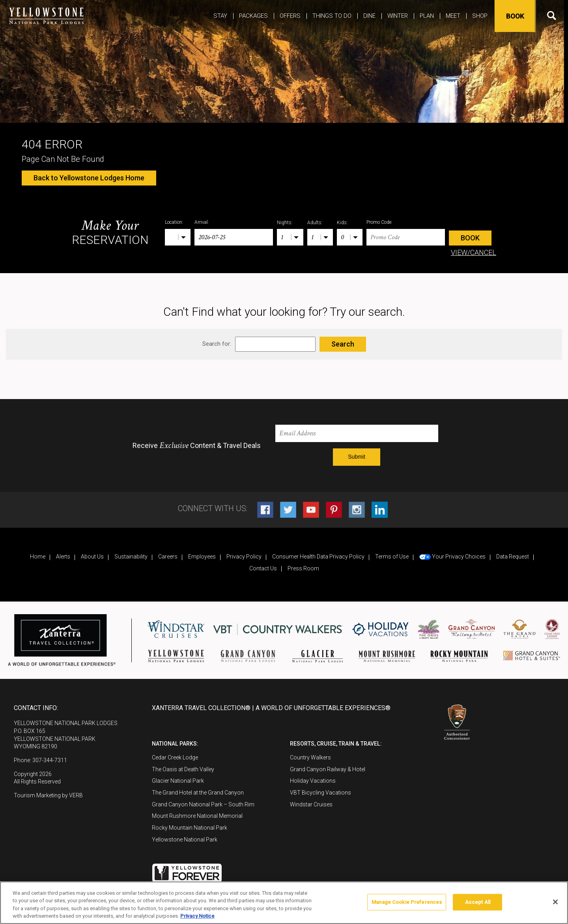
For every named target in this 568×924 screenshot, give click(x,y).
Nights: (285, 223)
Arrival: (202, 222)
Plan (427, 16)
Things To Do (332, 16)
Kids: (342, 223)
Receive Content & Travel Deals (197, 446)
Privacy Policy (244, 557)
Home (38, 557)
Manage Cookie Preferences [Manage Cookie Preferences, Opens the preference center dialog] (407, 902)
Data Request (513, 557)
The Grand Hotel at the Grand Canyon (198, 793)
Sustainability (131, 557)
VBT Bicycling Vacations (320, 793)
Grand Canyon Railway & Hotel (328, 769)
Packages (253, 16)
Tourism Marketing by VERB (48, 795)
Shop (480, 16)
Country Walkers (310, 757)
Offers (290, 16)
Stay (220, 16)
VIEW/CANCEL (474, 252)
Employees (202, 557)
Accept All (478, 902)
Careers (168, 557)
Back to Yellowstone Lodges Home (89, 178)
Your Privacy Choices (452, 557)
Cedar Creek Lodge (175, 757)
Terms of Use (392, 557)
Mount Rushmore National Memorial (197, 816)
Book (514, 16)
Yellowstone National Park (185, 840)
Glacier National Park (178, 781)
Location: (174, 222)
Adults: (315, 223)
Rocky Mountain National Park (190, 828)
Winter (398, 16)
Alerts (63, 557)
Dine (369, 16)
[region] (284, 903)
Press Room (303, 568)
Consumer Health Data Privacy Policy (318, 557)
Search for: (217, 344)
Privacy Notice (197, 916)
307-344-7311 (50, 760)
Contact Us (263, 568)
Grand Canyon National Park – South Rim (203, 804)
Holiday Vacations (313, 781)
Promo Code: (379, 222)
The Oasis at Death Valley (183, 769)
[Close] (555, 902)
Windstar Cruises (311, 804)
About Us (92, 557)
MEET (453, 16)
